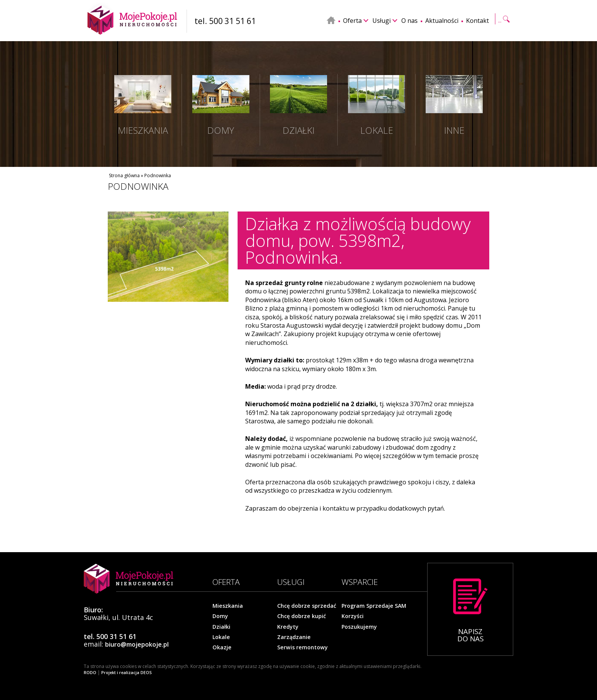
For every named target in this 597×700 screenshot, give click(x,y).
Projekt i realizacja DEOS (126, 673)
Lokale (221, 637)
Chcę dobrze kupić (301, 616)
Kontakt (477, 21)
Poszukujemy (359, 626)
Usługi (382, 21)
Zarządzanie (294, 637)
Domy (220, 616)
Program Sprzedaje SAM (374, 606)
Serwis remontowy (302, 647)
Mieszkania (227, 606)
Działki (221, 626)
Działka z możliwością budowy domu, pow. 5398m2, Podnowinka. (358, 240)
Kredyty (288, 626)
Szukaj (503, 20)
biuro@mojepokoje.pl (136, 645)
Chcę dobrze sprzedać (306, 606)
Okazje (222, 647)
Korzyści (353, 616)
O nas (409, 21)
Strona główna (124, 175)
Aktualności (442, 21)
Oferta (352, 21)
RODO (90, 673)
